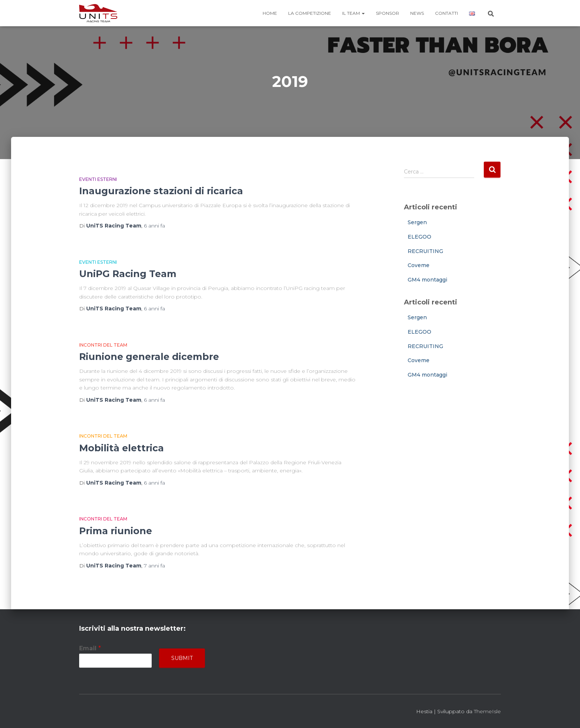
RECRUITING (425, 251)
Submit (182, 658)
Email (90, 648)
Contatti (446, 13)
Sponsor (387, 13)
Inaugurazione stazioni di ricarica (161, 191)
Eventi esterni (98, 179)
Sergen (417, 222)
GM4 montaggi (427, 280)
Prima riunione (116, 531)
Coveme (419, 265)
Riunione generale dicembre (149, 357)
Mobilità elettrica (122, 448)
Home (270, 13)
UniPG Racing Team (128, 274)
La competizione (310, 13)
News (417, 13)
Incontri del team (103, 345)
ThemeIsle (487, 711)
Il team (353, 13)
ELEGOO (419, 237)
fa (154, 226)
